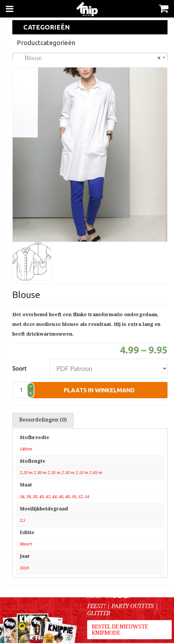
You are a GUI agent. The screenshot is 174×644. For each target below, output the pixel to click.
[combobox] (90, 57)
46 (61, 498)
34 (22, 498)
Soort (19, 368)
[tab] (43, 421)
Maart (26, 545)
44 (54, 498)
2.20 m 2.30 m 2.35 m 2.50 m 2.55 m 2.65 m (61, 474)
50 (74, 498)
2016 (24, 569)
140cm (26, 450)
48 (67, 498)
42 (48, 498)
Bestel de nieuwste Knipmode (120, 631)
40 (41, 498)
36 (29, 498)
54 (87, 498)
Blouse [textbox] (88, 58)
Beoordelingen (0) (43, 420)
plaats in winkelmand (99, 390)
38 (35, 498)
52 (80, 498)
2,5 (23, 521)
